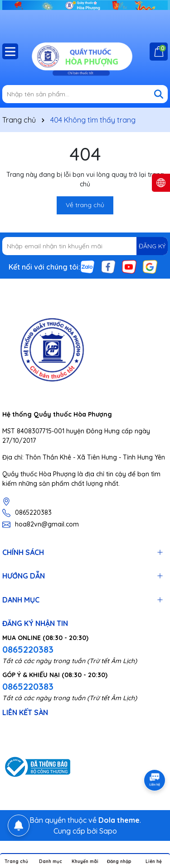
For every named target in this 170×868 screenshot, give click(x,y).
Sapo (108, 831)
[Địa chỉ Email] (85, 246)
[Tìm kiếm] (159, 94)
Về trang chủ (85, 205)
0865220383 (33, 512)
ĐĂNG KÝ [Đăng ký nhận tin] (152, 246)
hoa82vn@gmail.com (47, 524)
